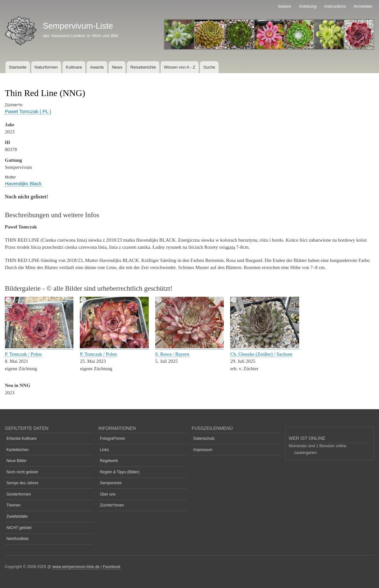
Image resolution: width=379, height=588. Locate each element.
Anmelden (363, 6)
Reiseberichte (143, 67)
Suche (209, 67)
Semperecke (111, 483)
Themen (14, 505)
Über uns (108, 494)
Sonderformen (19, 494)
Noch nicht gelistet (22, 472)
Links (104, 450)
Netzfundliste (18, 539)
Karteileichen (18, 450)
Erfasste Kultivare (22, 439)
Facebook (112, 567)
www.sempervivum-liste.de (76, 567)
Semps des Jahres (22, 483)
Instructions (335, 6)
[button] (39, 347)
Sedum (284, 6)
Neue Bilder (17, 461)
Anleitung (308, 6)
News (117, 67)
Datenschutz (204, 439)
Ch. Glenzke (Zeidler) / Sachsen (261, 354)
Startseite (18, 67)
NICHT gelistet (19, 528)
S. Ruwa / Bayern (172, 354)
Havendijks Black (23, 183)
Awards (97, 67)
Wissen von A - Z (180, 67)
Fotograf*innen (113, 439)
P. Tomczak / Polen (23, 354)
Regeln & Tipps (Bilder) (120, 472)
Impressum (203, 450)
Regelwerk (109, 461)
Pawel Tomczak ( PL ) (28, 111)
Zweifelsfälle (17, 516)
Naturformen (46, 67)
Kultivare (74, 67)
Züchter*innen (112, 505)
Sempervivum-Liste (78, 26)
